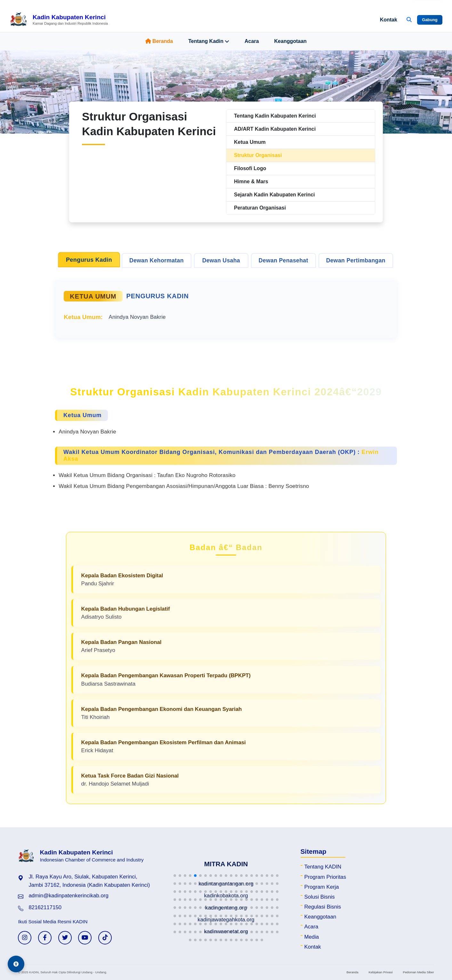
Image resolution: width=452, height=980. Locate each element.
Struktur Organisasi (258, 155)
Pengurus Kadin (89, 260)
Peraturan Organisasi (260, 208)
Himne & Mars (251, 181)
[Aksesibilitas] (16, 964)
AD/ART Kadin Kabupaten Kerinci (275, 129)
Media (312, 937)
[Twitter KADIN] (65, 938)
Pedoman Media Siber (419, 972)
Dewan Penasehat (283, 260)
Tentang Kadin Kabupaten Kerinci (275, 116)
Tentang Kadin (209, 41)
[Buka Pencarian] (409, 20)
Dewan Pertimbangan (356, 260)
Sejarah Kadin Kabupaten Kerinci (274, 195)
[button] (175, 876)
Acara (252, 41)
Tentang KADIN (323, 867)
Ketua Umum (250, 142)
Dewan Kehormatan (157, 260)
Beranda (159, 41)
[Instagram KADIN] (25, 938)
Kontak (389, 20)
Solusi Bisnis (320, 897)
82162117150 (45, 907)
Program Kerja (322, 887)
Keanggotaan (291, 41)
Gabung (430, 20)
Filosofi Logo (250, 168)
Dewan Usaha (221, 260)
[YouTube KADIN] (85, 938)
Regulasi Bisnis (323, 907)
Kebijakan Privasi (380, 972)
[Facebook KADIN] (45, 938)
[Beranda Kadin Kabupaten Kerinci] (59, 20)
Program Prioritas (325, 877)
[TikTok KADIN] (105, 938)
